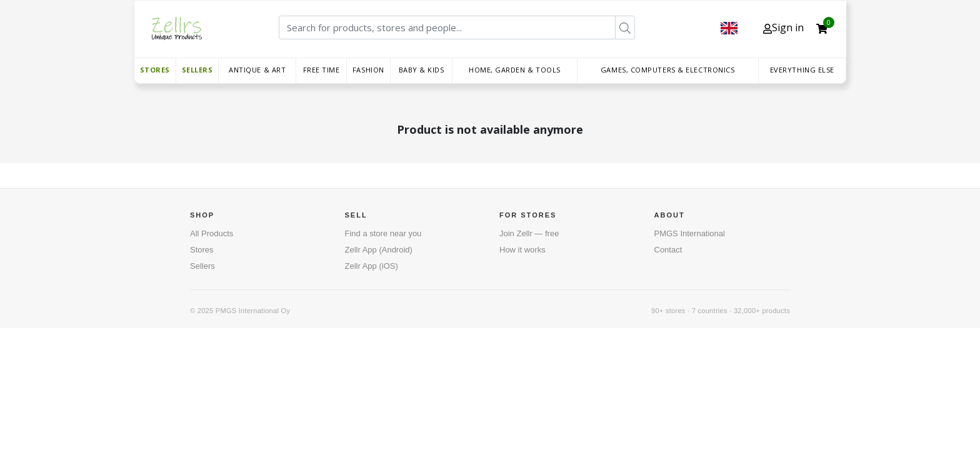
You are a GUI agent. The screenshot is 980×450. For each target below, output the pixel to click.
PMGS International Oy (253, 311)
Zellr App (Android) (379, 250)
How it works (522, 250)
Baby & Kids (422, 70)
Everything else (802, 70)
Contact (668, 250)
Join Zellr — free (529, 233)
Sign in (783, 27)
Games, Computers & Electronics (668, 70)
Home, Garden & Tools (515, 70)
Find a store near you (383, 233)
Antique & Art (257, 70)
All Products (212, 233)
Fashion (368, 70)
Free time (322, 70)
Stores (155, 70)
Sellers (197, 70)
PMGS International (690, 233)
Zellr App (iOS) (372, 266)
